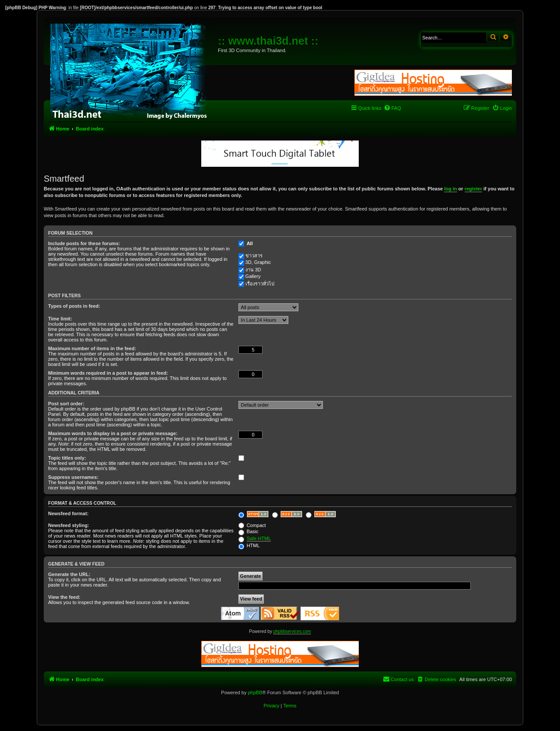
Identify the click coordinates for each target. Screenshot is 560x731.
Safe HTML (259, 538)
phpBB (255, 692)
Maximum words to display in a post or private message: (113, 433)
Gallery (253, 276)
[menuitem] (392, 108)
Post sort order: (66, 404)
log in (450, 189)
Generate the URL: (69, 574)
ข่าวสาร (254, 256)
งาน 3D (253, 270)
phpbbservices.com (292, 631)
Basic (248, 531)
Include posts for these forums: (84, 243)
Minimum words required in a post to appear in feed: (108, 373)
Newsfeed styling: (69, 525)
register (473, 189)
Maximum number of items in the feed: (92, 348)
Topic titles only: (67, 458)
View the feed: (64, 597)
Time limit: (60, 319)
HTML (249, 545)
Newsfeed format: (68, 513)
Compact (252, 525)
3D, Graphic (258, 262)
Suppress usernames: (73, 477)
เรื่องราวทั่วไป (260, 284)
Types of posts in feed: (74, 306)
